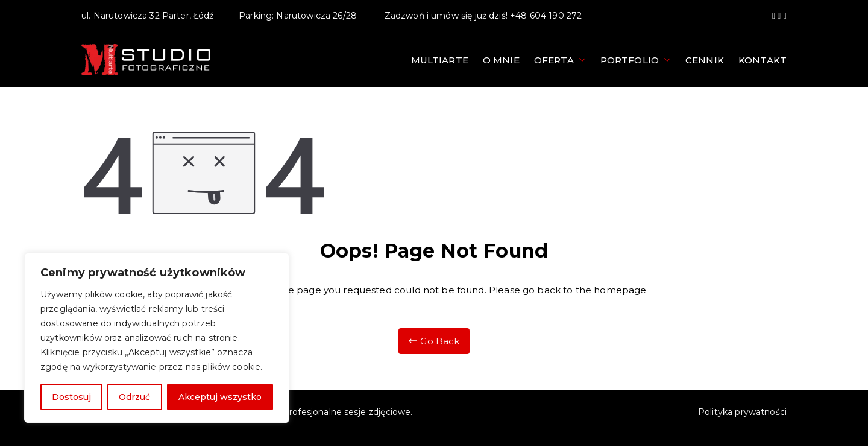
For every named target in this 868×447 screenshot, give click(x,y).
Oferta (560, 60)
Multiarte (440, 60)
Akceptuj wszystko (220, 397)
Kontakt (763, 60)
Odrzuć (134, 397)
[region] (157, 338)
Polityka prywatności (742, 412)
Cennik (705, 60)
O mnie (501, 60)
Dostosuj (71, 397)
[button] (580, 60)
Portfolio (636, 60)
